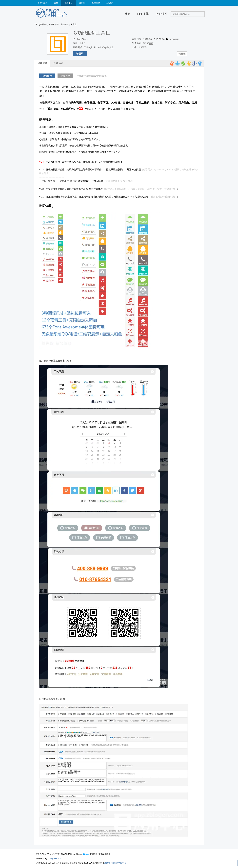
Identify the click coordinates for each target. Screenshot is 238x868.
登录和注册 (65, 181)
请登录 (80, 54)
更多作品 (65, 76)
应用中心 (69, 3)
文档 (56, 3)
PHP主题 (143, 14)
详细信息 (42, 63)
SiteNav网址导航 (94, 87)
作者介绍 (58, 63)
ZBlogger (96, 3)
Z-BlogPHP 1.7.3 (55, 859)
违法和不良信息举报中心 (115, 863)
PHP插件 (162, 14)
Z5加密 (110, 3)
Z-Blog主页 (43, 3)
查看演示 (47, 76)
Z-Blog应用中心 (41, 24)
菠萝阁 (82, 3)
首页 (127, 14)
